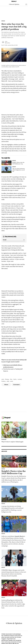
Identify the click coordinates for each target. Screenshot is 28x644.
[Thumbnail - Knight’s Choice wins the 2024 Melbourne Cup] (14, 163)
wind (12, 381)
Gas (11, 379)
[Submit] (24, 240)
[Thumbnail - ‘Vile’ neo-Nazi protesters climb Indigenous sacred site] (14, 170)
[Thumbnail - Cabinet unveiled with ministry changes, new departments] (14, 563)
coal (3, 379)
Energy (7, 379)
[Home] (14, 1)
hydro (15, 379)
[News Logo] (14, 4)
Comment (16, 385)
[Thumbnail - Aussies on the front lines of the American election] (14, 531)
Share (6, 385)
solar (8, 381)
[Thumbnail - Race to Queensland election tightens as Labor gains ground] (14, 594)
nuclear (20, 379)
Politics (3, 381)
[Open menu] (26, 4)
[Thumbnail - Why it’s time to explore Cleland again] (14, 432)
